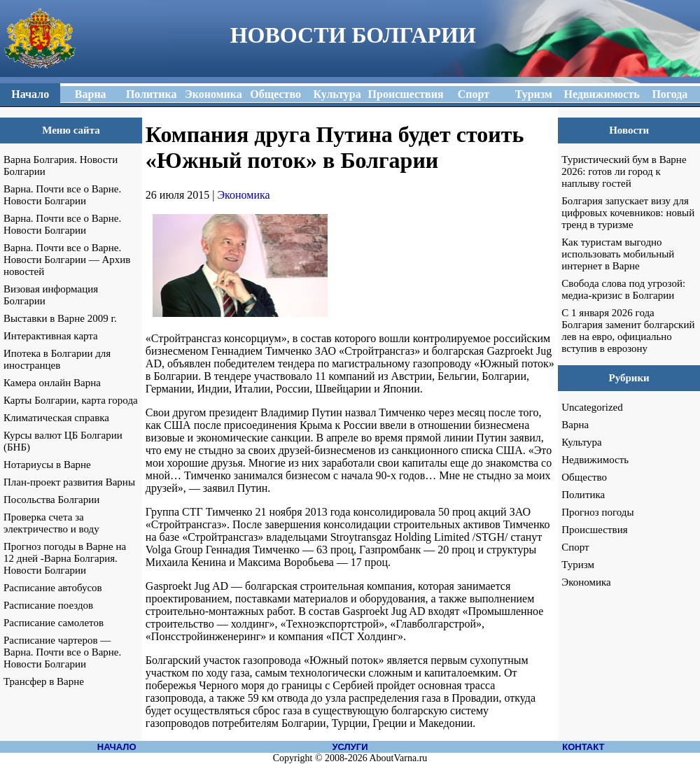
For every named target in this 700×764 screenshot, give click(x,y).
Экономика (244, 195)
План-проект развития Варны (69, 482)
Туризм (578, 565)
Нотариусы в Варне (47, 465)
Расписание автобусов (53, 588)
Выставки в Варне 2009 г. (60, 318)
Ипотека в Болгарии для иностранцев (57, 359)
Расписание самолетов (54, 623)
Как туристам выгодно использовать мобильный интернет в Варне (618, 254)
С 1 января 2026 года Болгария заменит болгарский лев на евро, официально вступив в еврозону (628, 331)
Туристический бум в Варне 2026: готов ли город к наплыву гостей (624, 171)
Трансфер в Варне (44, 681)
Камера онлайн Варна (52, 383)
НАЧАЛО (117, 747)
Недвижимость (595, 460)
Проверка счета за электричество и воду (51, 523)
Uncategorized (592, 407)
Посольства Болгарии (51, 500)
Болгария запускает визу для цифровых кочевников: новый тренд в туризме (628, 213)
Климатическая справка (56, 418)
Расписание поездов (48, 605)
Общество (584, 477)
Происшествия (594, 530)
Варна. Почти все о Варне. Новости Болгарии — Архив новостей (67, 260)
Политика (583, 495)
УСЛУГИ (350, 747)
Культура (582, 442)
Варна (575, 425)
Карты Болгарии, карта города (71, 400)
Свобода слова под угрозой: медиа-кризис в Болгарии (623, 289)
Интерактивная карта (51, 336)
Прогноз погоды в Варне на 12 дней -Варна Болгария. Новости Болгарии (65, 558)
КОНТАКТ (583, 747)
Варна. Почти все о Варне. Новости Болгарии (62, 195)
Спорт (575, 547)
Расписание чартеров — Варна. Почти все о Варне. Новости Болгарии (62, 652)
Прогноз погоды (597, 512)
